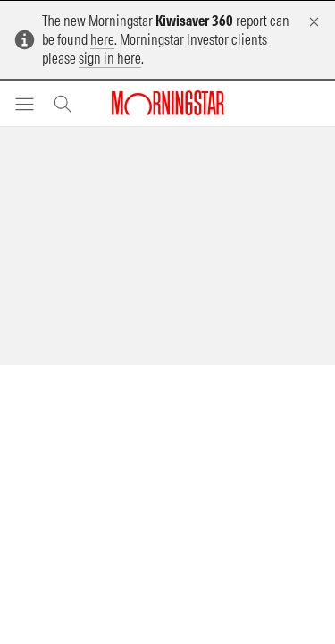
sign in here (110, 58)
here (102, 39)
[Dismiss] (314, 22)
